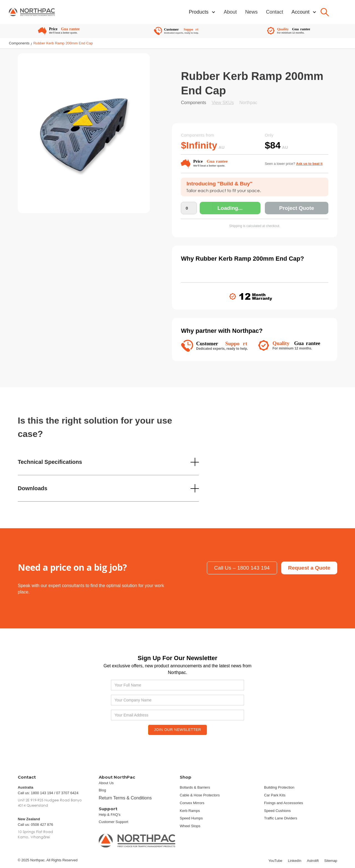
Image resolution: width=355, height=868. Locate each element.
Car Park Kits (275, 795)
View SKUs (223, 103)
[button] (202, 12)
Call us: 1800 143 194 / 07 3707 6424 (48, 793)
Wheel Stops (190, 826)
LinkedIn (295, 861)
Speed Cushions (277, 811)
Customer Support (113, 822)
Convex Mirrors (192, 803)
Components (19, 43)
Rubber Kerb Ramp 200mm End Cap (63, 43)
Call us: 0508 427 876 (35, 825)
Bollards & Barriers (195, 787)
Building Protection (279, 787)
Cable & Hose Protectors (200, 795)
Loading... (230, 208)
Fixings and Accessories (284, 803)
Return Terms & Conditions (125, 798)
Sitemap (331, 861)
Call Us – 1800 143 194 (242, 568)
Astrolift (313, 861)
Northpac (248, 103)
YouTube (275, 861)
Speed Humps (191, 818)
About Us (106, 783)
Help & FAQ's (110, 815)
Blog (102, 790)
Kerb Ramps (190, 811)
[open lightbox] (84, 137)
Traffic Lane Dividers (281, 818)
